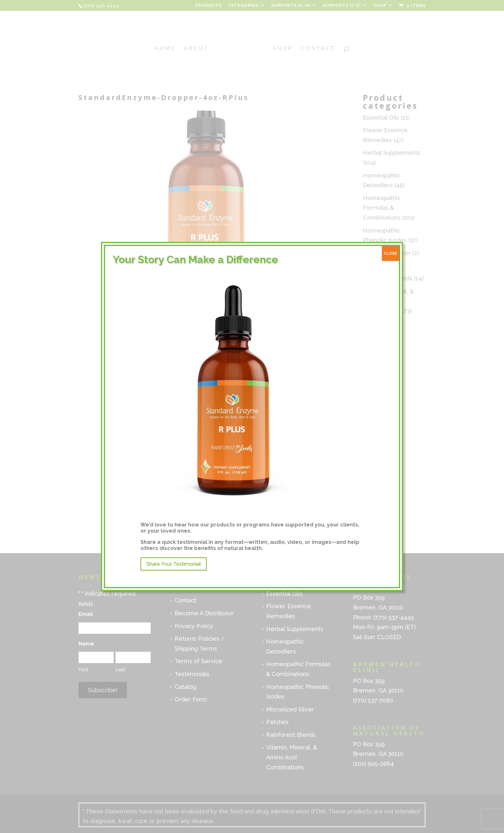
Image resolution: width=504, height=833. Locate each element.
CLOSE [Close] (390, 253)
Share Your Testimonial (174, 564)
